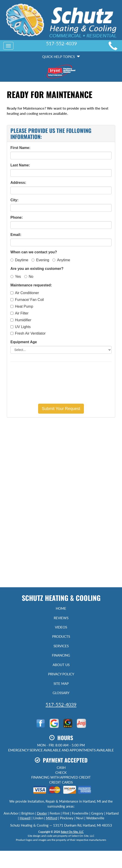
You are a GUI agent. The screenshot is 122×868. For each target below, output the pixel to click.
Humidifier (21, 320)
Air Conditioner (25, 293)
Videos (61, 627)
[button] (61, 409)
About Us (61, 665)
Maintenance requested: (31, 285)
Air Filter (20, 313)
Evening (40, 260)
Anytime (61, 260)
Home (61, 608)
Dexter (42, 813)
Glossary (61, 693)
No (29, 277)
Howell (25, 818)
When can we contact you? (34, 252)
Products (61, 636)
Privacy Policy (61, 674)
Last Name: (20, 165)
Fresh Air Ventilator (28, 333)
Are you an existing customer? (37, 269)
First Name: (20, 148)
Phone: (17, 217)
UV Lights (21, 327)
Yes (16, 277)
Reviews (61, 618)
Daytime (19, 260)
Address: (18, 183)
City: (15, 200)
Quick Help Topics (61, 57)
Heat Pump (22, 306)
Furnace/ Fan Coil (27, 300)
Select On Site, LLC (72, 832)
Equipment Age (24, 342)
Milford (52, 818)
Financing (61, 655)
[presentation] (61, 383)
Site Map (61, 683)
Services (61, 646)
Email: (16, 235)
